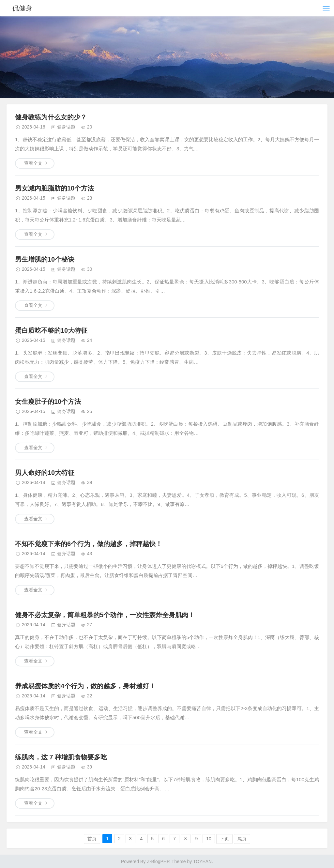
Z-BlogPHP (158, 861)
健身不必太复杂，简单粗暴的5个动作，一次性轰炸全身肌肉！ (105, 615)
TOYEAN (202, 861)
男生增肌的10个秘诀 (45, 259)
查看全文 (33, 163)
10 (209, 839)
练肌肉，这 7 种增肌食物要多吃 (61, 757)
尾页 (242, 839)
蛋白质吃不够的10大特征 (51, 330)
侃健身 (22, 8)
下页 (224, 839)
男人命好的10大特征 (45, 473)
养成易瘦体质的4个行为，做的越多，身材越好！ (85, 686)
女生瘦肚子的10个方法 (48, 402)
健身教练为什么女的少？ (51, 117)
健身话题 (66, 127)
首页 (92, 839)
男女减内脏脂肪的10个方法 (54, 188)
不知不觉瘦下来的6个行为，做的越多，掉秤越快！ (89, 544)
